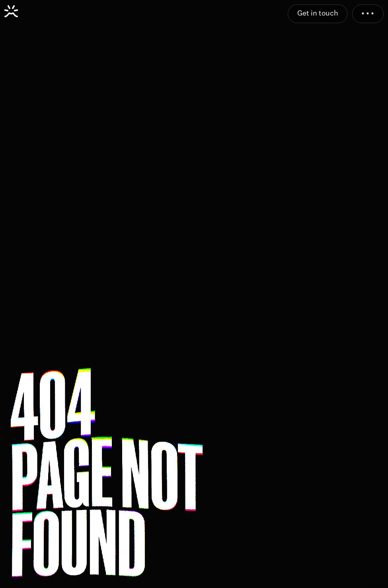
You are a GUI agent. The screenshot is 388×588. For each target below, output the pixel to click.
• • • (368, 14)
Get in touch (318, 14)
